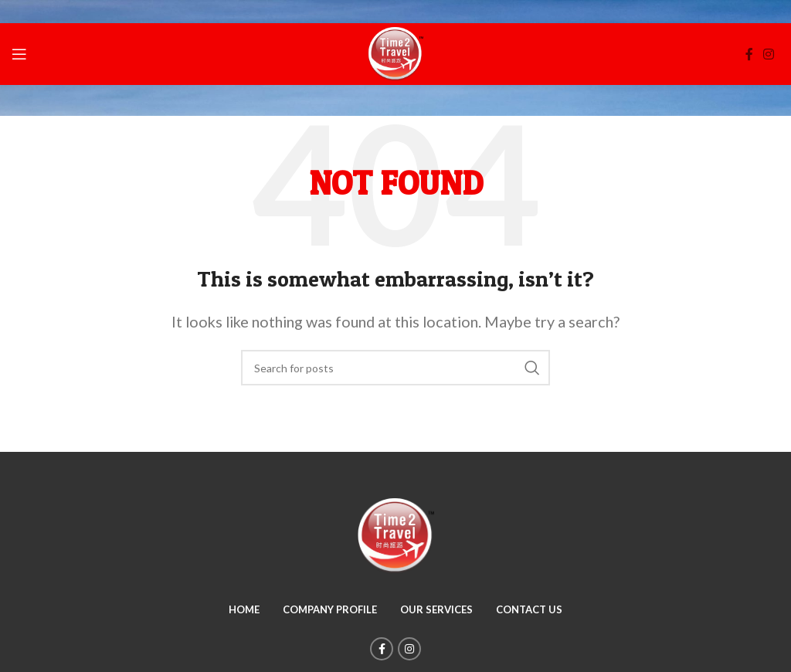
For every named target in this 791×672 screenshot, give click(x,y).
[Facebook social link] (749, 54)
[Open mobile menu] (19, 54)
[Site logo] (395, 53)
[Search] (395, 368)
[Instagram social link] (769, 54)
